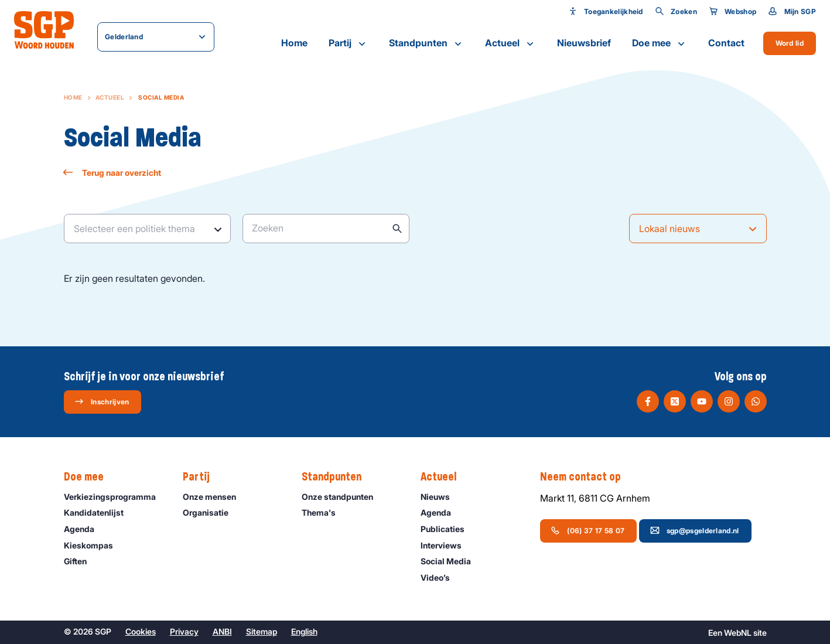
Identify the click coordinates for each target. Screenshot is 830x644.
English (304, 631)
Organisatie (211, 512)
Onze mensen (215, 497)
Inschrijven (102, 401)
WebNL (738, 633)
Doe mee (660, 43)
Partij (348, 43)
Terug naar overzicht (112, 173)
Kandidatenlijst (99, 512)
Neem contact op (586, 477)
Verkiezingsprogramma (114, 497)
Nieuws (440, 497)
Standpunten (426, 43)
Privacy (184, 631)
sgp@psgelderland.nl (695, 530)
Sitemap (262, 631)
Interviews (446, 545)
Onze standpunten (343, 497)
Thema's (324, 512)
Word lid (790, 43)
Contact (726, 43)
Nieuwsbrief (584, 43)
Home (294, 43)
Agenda (84, 529)
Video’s (440, 577)
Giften (81, 561)
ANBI (222, 631)
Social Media (451, 561)
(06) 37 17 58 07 (588, 530)
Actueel (510, 43)
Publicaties (448, 529)
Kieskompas (94, 545)
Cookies (141, 631)
